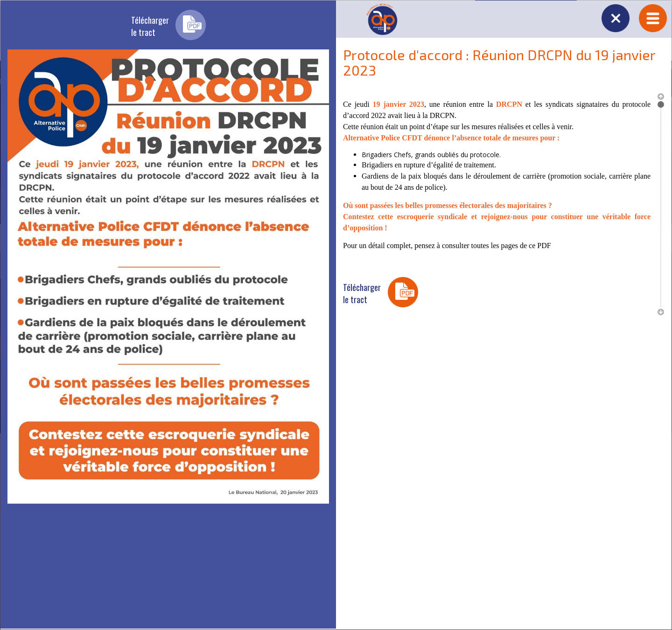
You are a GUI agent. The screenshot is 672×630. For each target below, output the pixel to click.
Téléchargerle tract (150, 26)
